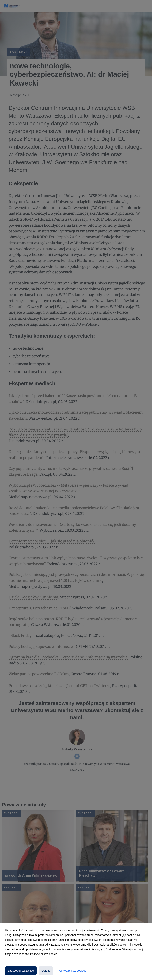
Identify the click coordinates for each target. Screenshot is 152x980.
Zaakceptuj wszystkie (21, 971)
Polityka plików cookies (72, 971)
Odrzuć (46, 971)
